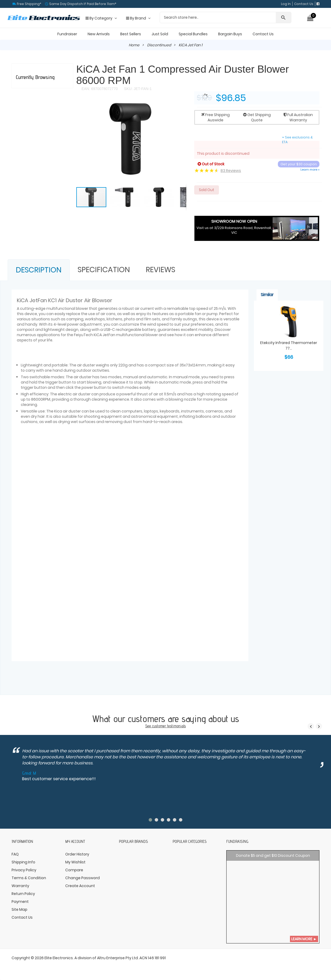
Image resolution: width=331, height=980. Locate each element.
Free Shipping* (29, 4)
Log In (286, 4)
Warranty (20, 886)
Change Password (82, 878)
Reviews (161, 270)
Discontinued (159, 45)
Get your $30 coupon (299, 164)
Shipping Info (23, 862)
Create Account (80, 886)
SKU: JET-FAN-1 (137, 89)
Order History (77, 854)
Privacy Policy (24, 870)
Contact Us (304, 4)
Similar (267, 295)
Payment (20, 902)
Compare (74, 870)
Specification (104, 270)
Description (39, 270)
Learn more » (310, 170)
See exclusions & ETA (297, 140)
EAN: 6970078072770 (100, 89)
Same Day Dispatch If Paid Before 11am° (82, 4)
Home (134, 45)
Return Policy (23, 894)
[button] (182, 107)
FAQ (15, 854)
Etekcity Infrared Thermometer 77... (289, 345)
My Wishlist (75, 862)
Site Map (19, 909)
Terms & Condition (29, 878)
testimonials (176, 726)
